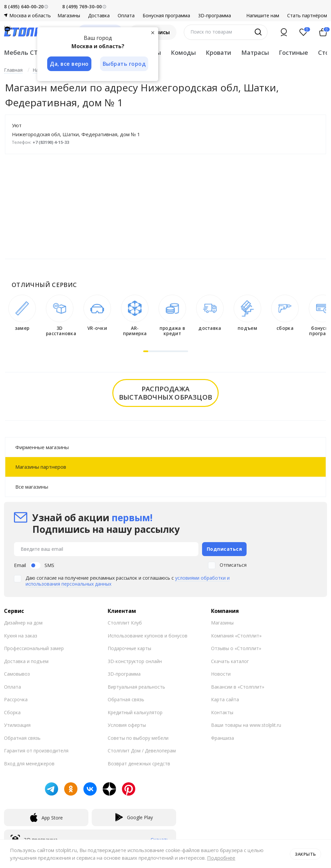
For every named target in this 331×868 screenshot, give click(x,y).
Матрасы (255, 52)
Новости (221, 674)
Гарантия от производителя (36, 750)
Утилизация (17, 725)
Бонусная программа (166, 16)
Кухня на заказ (21, 635)
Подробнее (221, 858)
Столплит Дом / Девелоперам (142, 750)
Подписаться (224, 549)
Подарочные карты (129, 648)
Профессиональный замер (34, 648)
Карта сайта (225, 699)
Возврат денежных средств (139, 763)
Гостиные (293, 52)
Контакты (222, 712)
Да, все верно (69, 64)
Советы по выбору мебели (138, 737)
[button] (146, 351)
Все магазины (32, 487)
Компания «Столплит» (236, 635)
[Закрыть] (154, 33)
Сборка (12, 712)
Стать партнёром (307, 16)
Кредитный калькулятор (135, 712)
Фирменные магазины (42, 447)
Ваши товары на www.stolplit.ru (246, 725)
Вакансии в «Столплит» (238, 686)
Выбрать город (125, 64)
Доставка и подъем (26, 661)
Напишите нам (263, 16)
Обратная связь (22, 737)
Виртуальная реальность (136, 686)
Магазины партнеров (41, 467)
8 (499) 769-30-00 (82, 6)
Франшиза (222, 737)
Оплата (126, 16)
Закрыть (305, 854)
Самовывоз (17, 674)
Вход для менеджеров (29, 763)
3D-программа (215, 16)
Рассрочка (16, 699)
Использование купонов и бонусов (148, 635)
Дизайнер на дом (23, 622)
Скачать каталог (230, 661)
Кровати (219, 52)
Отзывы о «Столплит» (236, 648)
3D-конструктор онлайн (135, 661)
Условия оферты (127, 725)
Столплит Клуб (125, 622)
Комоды (183, 52)
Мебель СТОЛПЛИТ (35, 52)
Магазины (69, 16)
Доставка (99, 16)
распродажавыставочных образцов (166, 393)
